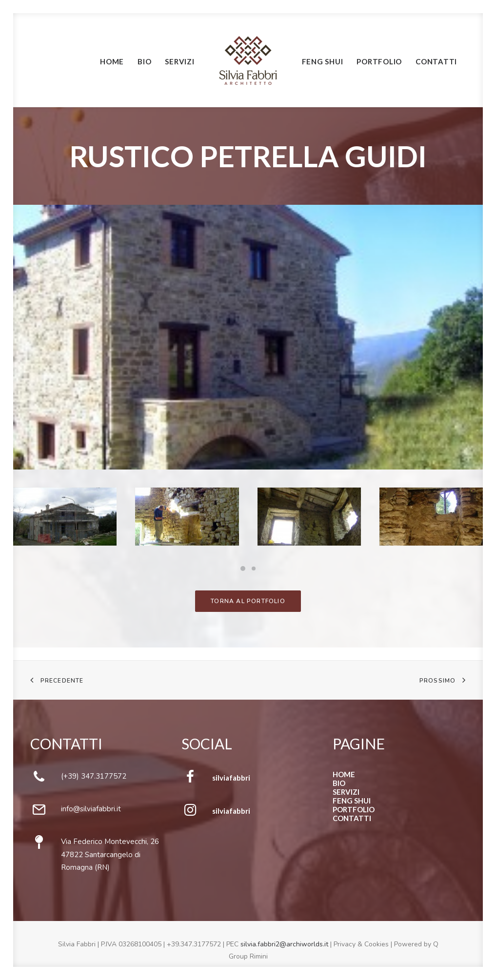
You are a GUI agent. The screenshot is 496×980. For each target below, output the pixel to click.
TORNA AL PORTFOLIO (248, 601)
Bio (144, 61)
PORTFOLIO (354, 809)
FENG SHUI (352, 801)
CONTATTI (352, 818)
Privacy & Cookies (361, 944)
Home (112, 61)
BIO (339, 783)
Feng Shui (323, 61)
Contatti (436, 61)
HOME (344, 774)
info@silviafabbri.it (91, 809)
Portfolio (379, 61)
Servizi (179, 61)
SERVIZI (346, 792)
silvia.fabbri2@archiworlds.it (284, 944)
